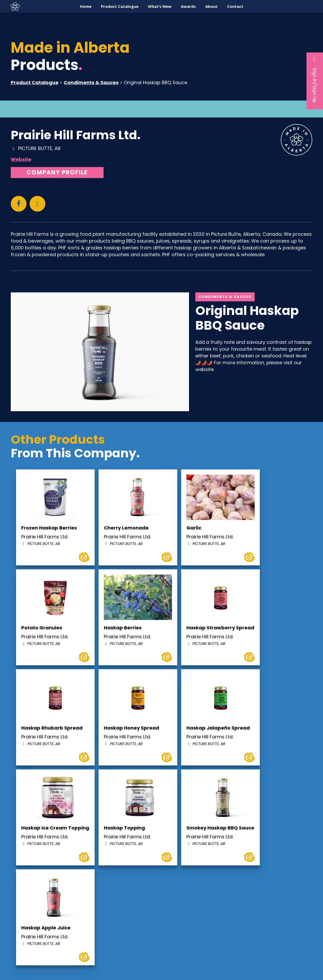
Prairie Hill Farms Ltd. (76, 135)
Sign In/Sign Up (315, 79)
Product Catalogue (35, 82)
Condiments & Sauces (91, 82)
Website (21, 159)
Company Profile (57, 172)
